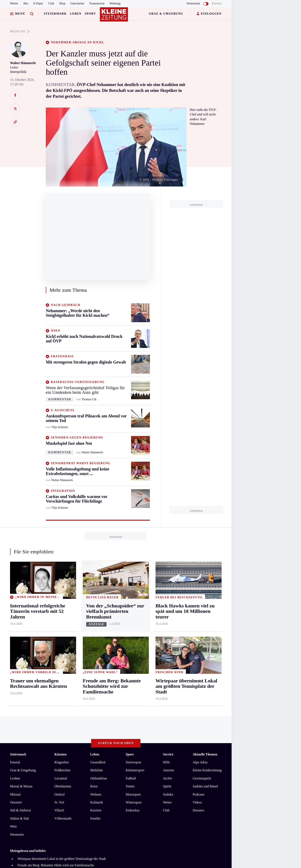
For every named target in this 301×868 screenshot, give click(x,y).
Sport (90, 14)
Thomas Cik (89, 399)
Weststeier (17, 834)
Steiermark (55, 14)
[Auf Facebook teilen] (15, 95)
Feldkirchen (62, 770)
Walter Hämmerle (23, 63)
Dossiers (198, 810)
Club (51, 3)
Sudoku (168, 794)
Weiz (13, 826)
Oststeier (16, 802)
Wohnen (96, 794)
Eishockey (133, 810)
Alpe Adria (200, 762)
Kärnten (217, 3)
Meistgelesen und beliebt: (28, 851)
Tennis (130, 786)
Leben (76, 14)
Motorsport (133, 794)
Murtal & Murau (21, 786)
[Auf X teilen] (15, 109)
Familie (95, 818)
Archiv (168, 778)
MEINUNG (20, 31)
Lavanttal (61, 778)
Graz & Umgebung (166, 14)
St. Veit (59, 802)
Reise (94, 786)
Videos (197, 802)
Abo (26, 3)
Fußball (131, 778)
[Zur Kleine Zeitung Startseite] (115, 16)
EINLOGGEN (209, 14)
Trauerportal (97, 3)
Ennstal (15, 762)
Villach (59, 810)
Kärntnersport (135, 770)
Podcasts (199, 794)
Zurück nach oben (116, 743)
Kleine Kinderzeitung (207, 770)
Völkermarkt (63, 818)
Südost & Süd (19, 818)
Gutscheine (77, 3)
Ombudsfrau (99, 778)
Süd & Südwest (20, 810)
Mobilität (97, 770)
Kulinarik (97, 802)
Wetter (14, 3)
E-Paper (38, 3)
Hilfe (166, 762)
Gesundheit (98, 762)
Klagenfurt (62, 762)
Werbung (115, 3)
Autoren (168, 770)
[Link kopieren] (15, 122)
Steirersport (133, 762)
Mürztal (15, 794)
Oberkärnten (63, 786)
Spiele (167, 786)
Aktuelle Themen (205, 754)
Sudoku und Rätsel (205, 786)
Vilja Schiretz (60, 427)
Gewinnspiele (202, 778)
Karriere (96, 810)
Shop (62, 3)
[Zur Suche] (32, 14)
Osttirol (59, 794)
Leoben (15, 778)
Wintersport (134, 802)
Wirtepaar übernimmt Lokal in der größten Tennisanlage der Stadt (62, 859)
